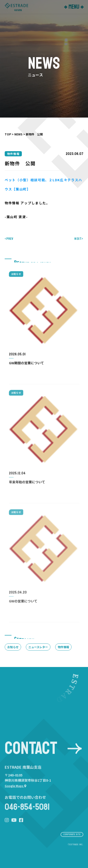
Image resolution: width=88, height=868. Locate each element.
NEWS (18, 134)
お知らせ (13, 647)
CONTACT (43, 754)
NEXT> (79, 239)
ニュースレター (38, 647)
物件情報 (63, 647)
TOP (8, 134)
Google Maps (15, 794)
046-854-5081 (27, 815)
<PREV (9, 239)
